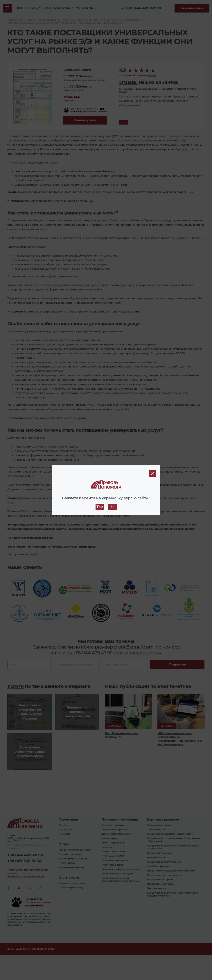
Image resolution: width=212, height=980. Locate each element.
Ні (113, 507)
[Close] (152, 473)
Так (100, 507)
